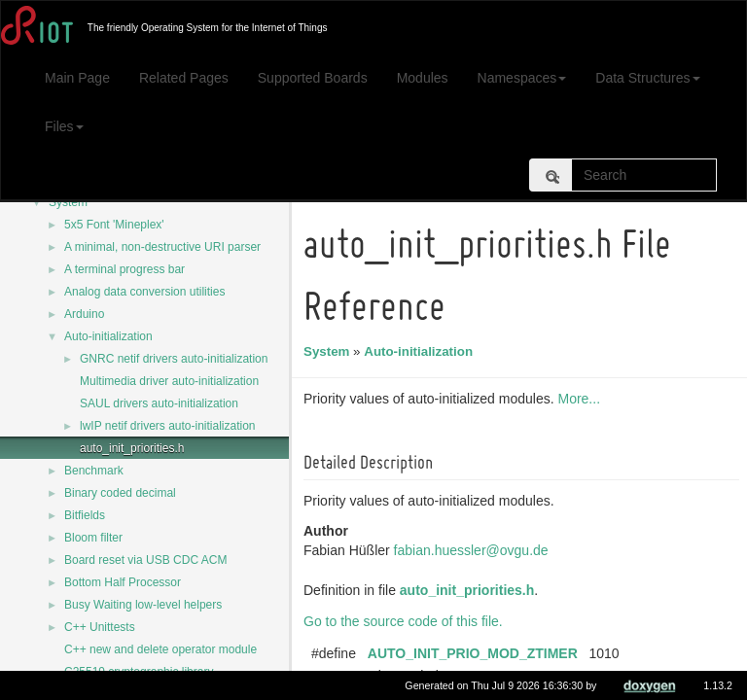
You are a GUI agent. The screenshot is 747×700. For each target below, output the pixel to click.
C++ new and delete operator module (160, 649)
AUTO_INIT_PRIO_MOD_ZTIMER (476, 653)
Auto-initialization (108, 336)
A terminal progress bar (124, 269)
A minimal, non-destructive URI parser (162, 247)
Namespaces (522, 78)
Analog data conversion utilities (144, 292)
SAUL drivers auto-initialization (159, 403)
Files (64, 126)
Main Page (77, 78)
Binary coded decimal (120, 493)
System (68, 202)
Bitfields (85, 515)
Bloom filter (93, 538)
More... (582, 399)
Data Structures (647, 78)
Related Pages (184, 78)
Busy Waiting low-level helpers (143, 605)
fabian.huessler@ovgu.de (474, 550)
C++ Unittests (100, 627)
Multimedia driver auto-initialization (169, 381)
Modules (423, 78)
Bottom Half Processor (123, 582)
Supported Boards (313, 78)
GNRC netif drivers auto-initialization (174, 359)
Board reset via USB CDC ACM (145, 560)
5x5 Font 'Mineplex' (114, 225)
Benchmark (94, 471)
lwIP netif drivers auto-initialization (168, 426)
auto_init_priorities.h (132, 448)
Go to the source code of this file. (406, 621)
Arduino (84, 314)
